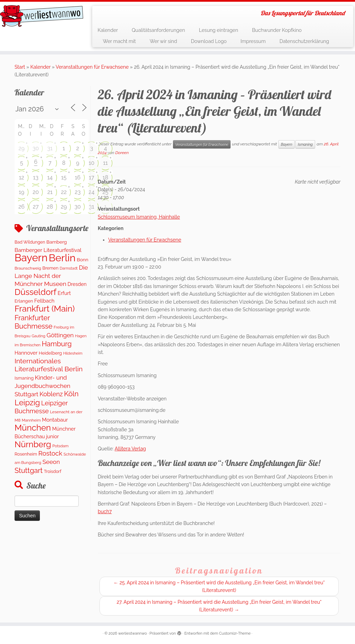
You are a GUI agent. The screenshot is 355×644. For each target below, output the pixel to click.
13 (36, 177)
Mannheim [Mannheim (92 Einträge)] (31, 420)
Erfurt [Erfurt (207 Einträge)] (64, 293)
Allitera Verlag (130, 449)
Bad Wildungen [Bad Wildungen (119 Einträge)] (30, 242)
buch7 (105, 511)
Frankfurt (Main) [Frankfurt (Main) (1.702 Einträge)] (45, 309)
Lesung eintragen (219, 30)
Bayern (287, 144)
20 (36, 192)
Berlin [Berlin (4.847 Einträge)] (62, 258)
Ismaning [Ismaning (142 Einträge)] (24, 378)
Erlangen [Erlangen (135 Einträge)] (24, 301)
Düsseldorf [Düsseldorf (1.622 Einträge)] (36, 292)
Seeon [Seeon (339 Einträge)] (51, 462)
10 (92, 163)
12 (21, 177)
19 (21, 192)
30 (36, 148)
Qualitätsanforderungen (158, 30)
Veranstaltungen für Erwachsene (92, 67)
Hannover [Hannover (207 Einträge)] (26, 353)
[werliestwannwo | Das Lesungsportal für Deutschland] (42, 16)
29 (21, 148)
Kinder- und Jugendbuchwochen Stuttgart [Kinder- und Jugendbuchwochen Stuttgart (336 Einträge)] (42, 386)
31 (50, 148)
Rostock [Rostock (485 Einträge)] (50, 453)
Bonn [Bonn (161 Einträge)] (83, 260)
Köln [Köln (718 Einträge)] (71, 394)
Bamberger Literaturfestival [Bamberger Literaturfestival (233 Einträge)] (48, 250)
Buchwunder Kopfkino (277, 30)
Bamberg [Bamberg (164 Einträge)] (57, 242)
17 (91, 177)
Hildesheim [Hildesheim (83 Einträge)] (73, 353)
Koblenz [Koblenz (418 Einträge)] (51, 394)
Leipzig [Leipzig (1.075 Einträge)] (27, 402)
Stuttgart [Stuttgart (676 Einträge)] (29, 471)
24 (91, 192)
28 (50, 207)
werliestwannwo (133, 633)
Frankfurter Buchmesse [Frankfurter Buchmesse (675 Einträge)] (33, 322)
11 (105, 163)
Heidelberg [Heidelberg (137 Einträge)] (50, 353)
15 (64, 177)
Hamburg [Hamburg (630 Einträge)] (57, 344)
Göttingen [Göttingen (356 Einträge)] (60, 335)
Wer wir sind (163, 41)
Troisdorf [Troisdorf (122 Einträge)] (53, 471)
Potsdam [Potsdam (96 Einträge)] (60, 446)
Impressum (253, 41)
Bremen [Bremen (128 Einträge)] (50, 268)
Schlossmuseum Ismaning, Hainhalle (139, 217)
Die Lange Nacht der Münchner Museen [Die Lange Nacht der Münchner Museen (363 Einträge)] (51, 276)
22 (64, 192)
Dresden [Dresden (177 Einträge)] (77, 284)
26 (21, 207)
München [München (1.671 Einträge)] (33, 428)
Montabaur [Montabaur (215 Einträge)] (55, 420)
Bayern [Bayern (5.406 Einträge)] (31, 258)
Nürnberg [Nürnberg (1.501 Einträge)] (33, 444)
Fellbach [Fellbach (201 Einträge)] (44, 301)
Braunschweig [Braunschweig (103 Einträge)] (28, 268)
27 (36, 207)
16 (78, 177)
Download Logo (209, 41)
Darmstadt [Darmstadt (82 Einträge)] (69, 268)
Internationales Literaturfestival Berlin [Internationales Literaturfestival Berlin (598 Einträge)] (49, 365)
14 (50, 177)
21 (50, 192)
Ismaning (305, 144)
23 (78, 192)
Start (20, 67)
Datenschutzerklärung (304, 41)
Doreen (122, 153)
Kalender (108, 30)
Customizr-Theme (235, 633)
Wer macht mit (119, 41)
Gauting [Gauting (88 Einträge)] (38, 336)
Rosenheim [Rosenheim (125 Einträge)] (26, 454)
